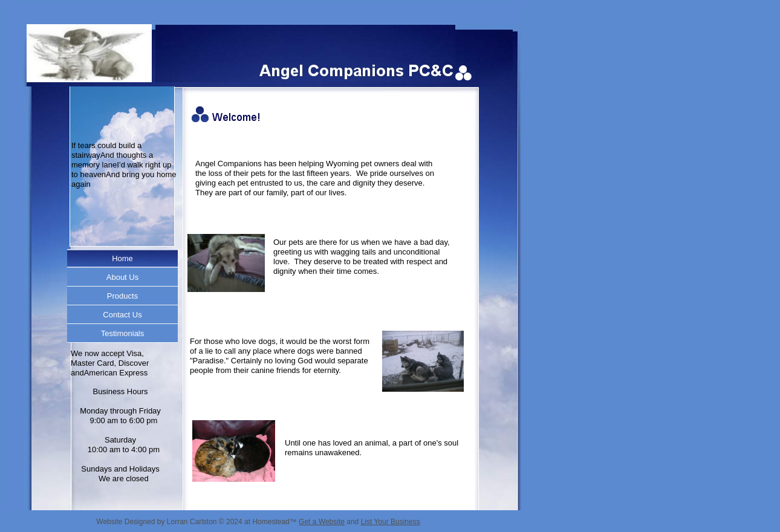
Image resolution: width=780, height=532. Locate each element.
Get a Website (322, 522)
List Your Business (391, 522)
